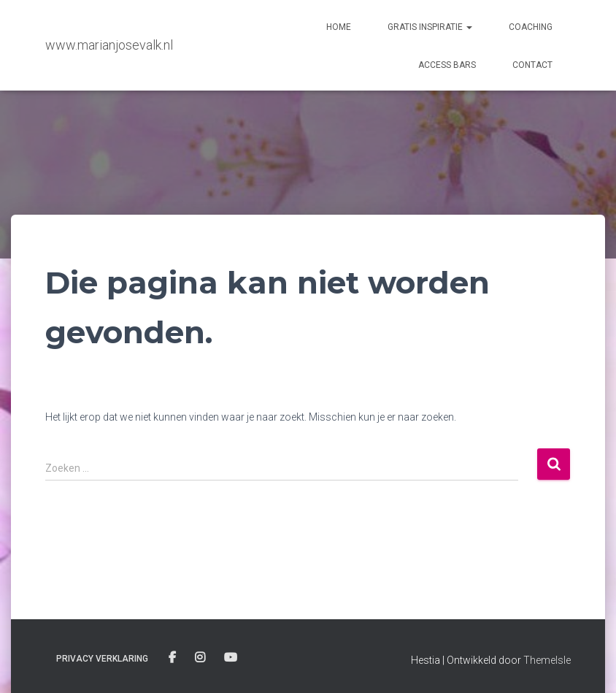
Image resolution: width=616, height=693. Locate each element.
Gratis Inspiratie (430, 27)
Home (339, 27)
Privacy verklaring (102, 659)
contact (532, 65)
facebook (173, 658)
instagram (201, 658)
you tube (232, 658)
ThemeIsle (547, 660)
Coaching (531, 27)
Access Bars (447, 65)
